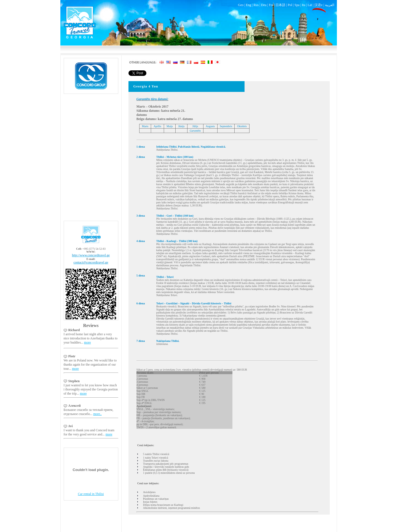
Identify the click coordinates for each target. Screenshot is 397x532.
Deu (264, 5)
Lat (310, 5)
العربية (330, 5)
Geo (241, 5)
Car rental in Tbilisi (91, 494)
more (88, 342)
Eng (249, 5)
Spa (297, 5)
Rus (256, 5)
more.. (97, 414)
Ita (304, 5)
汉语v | (320, 5)
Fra (271, 5)
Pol (290, 5)
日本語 (280, 5)
